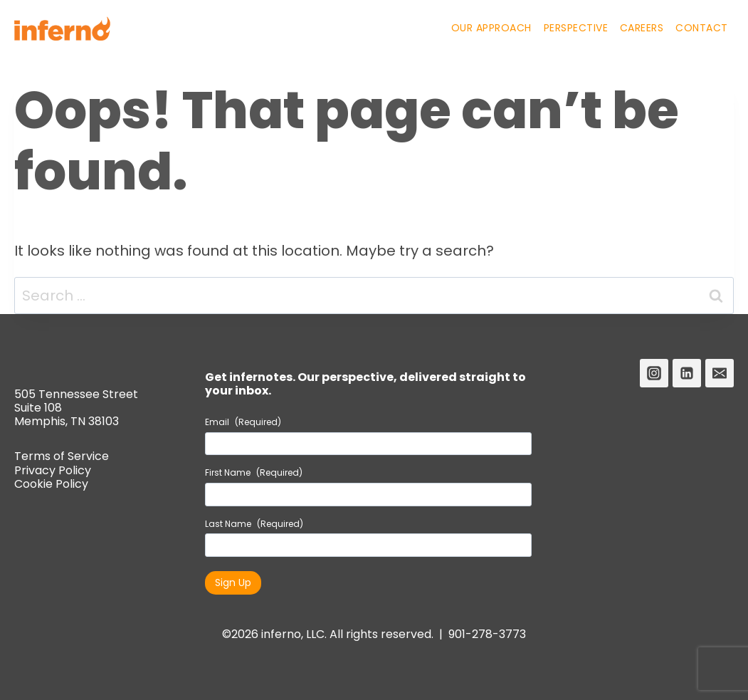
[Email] (720, 373)
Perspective (576, 28)
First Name (254, 473)
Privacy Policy (53, 470)
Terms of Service (62, 456)
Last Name (254, 524)
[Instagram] (654, 373)
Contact (702, 28)
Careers (642, 28)
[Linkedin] (687, 373)
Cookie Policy (51, 484)
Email (243, 422)
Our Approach (491, 28)
